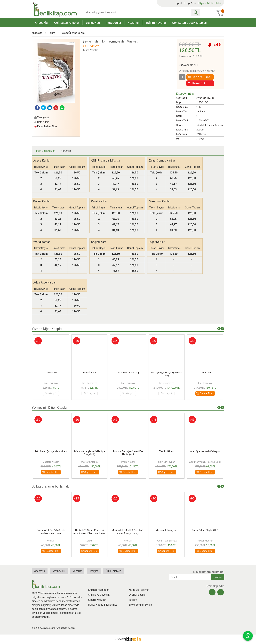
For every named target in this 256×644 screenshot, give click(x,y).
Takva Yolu (90, 373)
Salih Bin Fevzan (205, 462)
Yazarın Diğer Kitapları (48, 329)
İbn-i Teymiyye (51, 383)
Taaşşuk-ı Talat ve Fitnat (51, 530)
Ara (196, 13)
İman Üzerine (128, 373)
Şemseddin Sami (51, 541)
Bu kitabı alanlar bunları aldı (51, 486)
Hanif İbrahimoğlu (51, 462)
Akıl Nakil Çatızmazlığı (167, 373)
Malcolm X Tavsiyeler (205, 530)
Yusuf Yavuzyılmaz (205, 541)
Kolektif (89, 541)
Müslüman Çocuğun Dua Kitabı (89, 451)
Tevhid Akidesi (205, 451)
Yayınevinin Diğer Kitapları (50, 408)
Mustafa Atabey (90, 462)
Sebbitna (51, 451)
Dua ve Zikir (51, 373)
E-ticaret (120, 639)
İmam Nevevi (167, 462)
